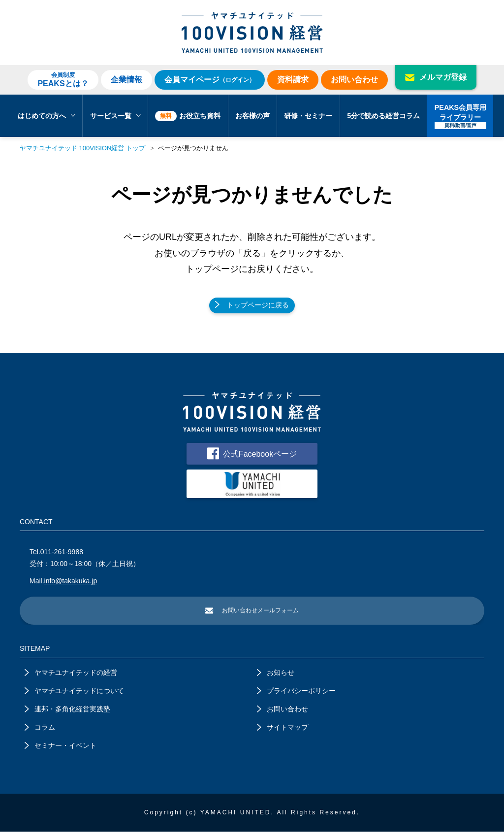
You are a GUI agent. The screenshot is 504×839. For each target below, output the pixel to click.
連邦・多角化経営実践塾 (67, 716)
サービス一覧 (115, 116)
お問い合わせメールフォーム (252, 617)
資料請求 (293, 80)
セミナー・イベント (61, 753)
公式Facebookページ (252, 457)
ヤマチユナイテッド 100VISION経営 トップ (82, 148)
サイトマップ (283, 735)
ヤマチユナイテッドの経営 (71, 680)
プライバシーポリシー (296, 698)
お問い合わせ (354, 80)
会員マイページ (210, 80)
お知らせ (276, 680)
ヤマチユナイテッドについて (74, 698)
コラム (40, 735)
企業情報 (126, 80)
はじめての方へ (47, 116)
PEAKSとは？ (63, 79)
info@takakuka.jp (71, 587)
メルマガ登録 (436, 77)
